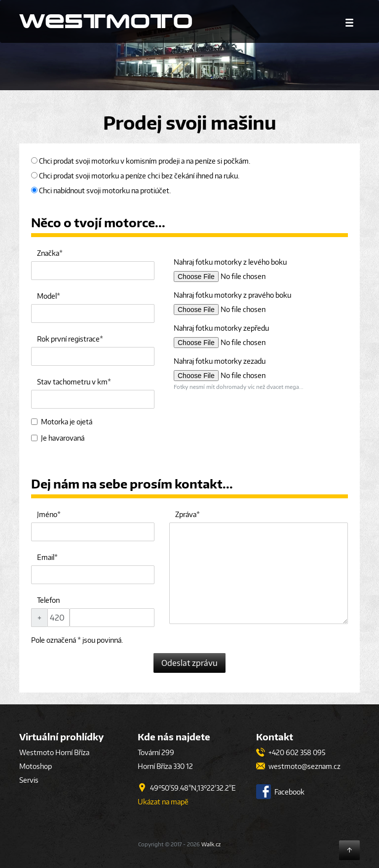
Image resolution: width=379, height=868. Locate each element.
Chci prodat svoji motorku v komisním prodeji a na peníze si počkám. (141, 161)
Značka (48, 253)
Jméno (47, 514)
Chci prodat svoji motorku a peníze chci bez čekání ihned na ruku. (135, 176)
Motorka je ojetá (62, 422)
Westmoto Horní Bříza (54, 752)
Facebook (280, 792)
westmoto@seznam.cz (298, 766)
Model (47, 296)
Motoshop (36, 766)
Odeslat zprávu (189, 663)
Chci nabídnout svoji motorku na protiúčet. (101, 191)
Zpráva (186, 514)
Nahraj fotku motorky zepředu (221, 328)
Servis (29, 780)
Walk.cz (211, 844)
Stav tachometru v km (72, 382)
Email (46, 557)
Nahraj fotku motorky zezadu (220, 361)
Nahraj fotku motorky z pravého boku (232, 295)
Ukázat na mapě (163, 802)
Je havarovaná (58, 438)
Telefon (48, 600)
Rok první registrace (68, 339)
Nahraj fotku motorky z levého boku (230, 262)
